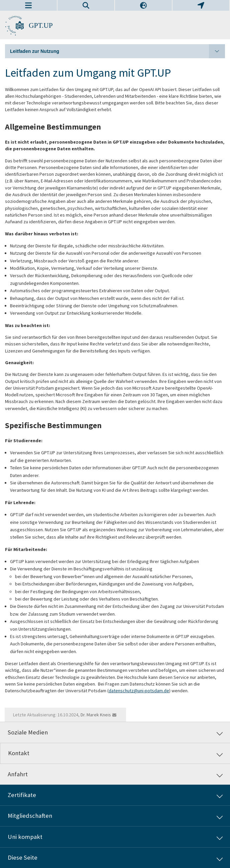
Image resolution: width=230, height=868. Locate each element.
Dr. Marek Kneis (96, 715)
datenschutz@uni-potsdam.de (139, 691)
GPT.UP (41, 25)
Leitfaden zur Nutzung (118, 51)
